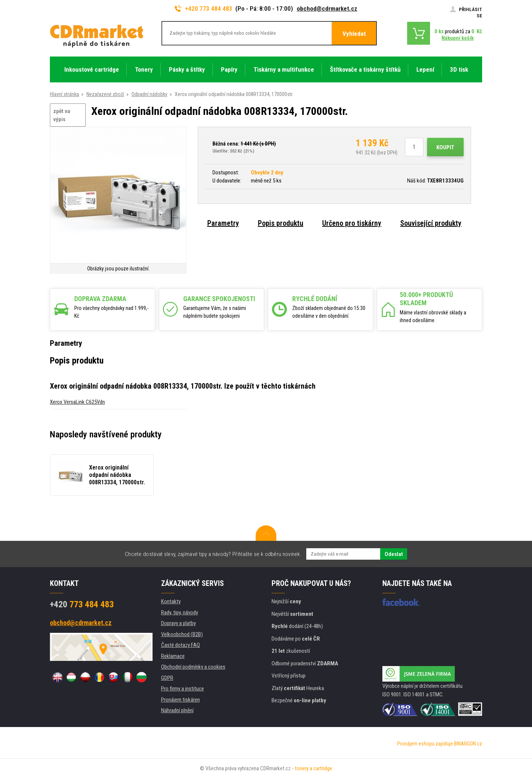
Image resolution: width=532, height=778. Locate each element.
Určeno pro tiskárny (352, 223)
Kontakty (171, 601)
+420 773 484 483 (204, 8)
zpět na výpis (62, 115)
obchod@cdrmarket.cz (327, 8)
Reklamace (173, 656)
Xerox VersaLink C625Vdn (77, 402)
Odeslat (394, 554)
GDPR (167, 678)
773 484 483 (82, 604)
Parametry (223, 223)
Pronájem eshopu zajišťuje (425, 744)
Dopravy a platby (178, 623)
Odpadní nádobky (149, 94)
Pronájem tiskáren (180, 700)
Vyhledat (354, 34)
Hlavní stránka (64, 94)
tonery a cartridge (313, 768)
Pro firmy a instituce (183, 689)
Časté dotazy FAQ (180, 645)
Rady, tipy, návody (180, 612)
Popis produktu (281, 223)
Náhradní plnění (177, 710)
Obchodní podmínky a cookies (193, 667)
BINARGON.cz (468, 744)
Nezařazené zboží (105, 94)
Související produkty (431, 223)
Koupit (445, 147)
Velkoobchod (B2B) (182, 634)
